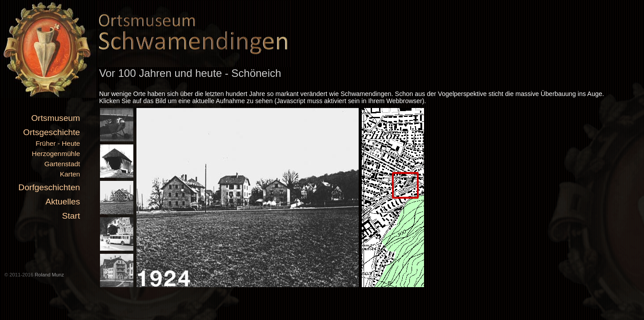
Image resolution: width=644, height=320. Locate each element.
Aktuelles (63, 202)
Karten (70, 174)
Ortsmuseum (56, 118)
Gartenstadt (62, 164)
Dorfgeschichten (49, 187)
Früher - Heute (58, 143)
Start (71, 216)
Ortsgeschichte (52, 132)
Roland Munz (49, 275)
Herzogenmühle (56, 154)
